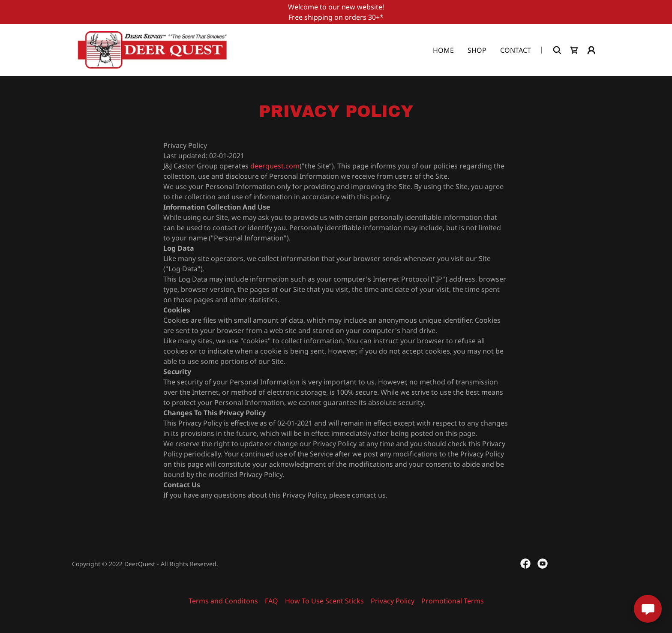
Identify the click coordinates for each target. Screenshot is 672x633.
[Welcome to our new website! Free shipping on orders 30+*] (336, 12)
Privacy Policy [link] (393, 601)
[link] (152, 49)
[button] (591, 50)
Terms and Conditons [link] (223, 601)
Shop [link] (477, 50)
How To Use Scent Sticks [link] (324, 601)
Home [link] (443, 50)
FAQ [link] (271, 601)
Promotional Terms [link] (453, 601)
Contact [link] (516, 50)
